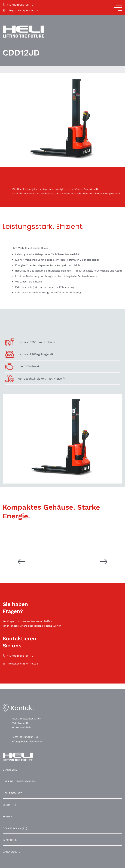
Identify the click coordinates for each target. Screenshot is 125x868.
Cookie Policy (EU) (15, 828)
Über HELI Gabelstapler (19, 781)
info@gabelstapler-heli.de (27, 741)
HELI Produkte (12, 793)
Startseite (10, 770)
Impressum (10, 840)
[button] (6, 862)
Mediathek (10, 805)
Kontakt (8, 817)
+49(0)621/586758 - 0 (25, 737)
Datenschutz (12, 852)
